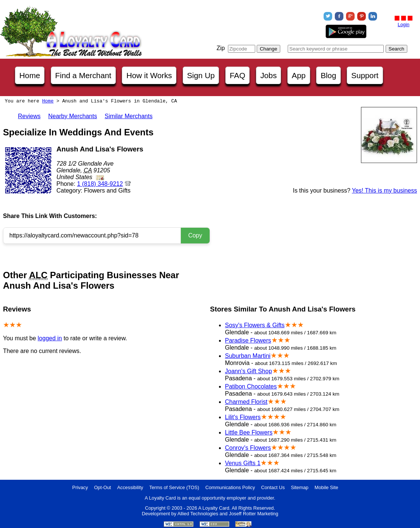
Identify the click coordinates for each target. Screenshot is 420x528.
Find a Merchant (83, 75)
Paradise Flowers (248, 340)
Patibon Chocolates (251, 386)
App (299, 75)
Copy (195, 235)
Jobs (269, 75)
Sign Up (201, 75)
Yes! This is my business (385, 191)
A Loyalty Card (214, 508)
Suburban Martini (248, 356)
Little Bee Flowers (249, 432)
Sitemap (299, 487)
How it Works (149, 75)
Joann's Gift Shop (248, 371)
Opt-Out (103, 487)
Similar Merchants (129, 116)
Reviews (29, 116)
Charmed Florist (246, 402)
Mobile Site (326, 487)
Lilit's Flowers (243, 417)
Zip (220, 48)
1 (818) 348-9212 (100, 184)
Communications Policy (230, 487)
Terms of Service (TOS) (174, 487)
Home (30, 75)
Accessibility (130, 487)
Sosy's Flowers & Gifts (255, 325)
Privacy (80, 487)
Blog (328, 75)
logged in (50, 338)
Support (365, 75)
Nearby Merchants (73, 116)
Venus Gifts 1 (243, 463)
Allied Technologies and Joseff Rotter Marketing (228, 514)
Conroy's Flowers (248, 448)
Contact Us (273, 487)
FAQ (238, 75)
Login (403, 24)
